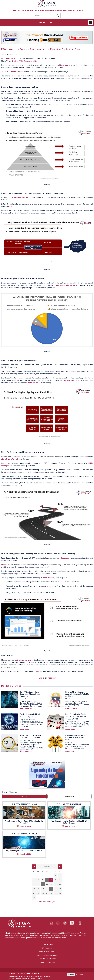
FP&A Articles (47, 944)
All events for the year (47, 902)
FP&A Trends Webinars (47, 959)
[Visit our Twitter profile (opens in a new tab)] (65, 924)
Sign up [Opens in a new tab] (42, 22)
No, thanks (80, 975)
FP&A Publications (47, 948)
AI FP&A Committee (47, 963)
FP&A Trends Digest (47, 952)
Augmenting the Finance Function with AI (24, 851)
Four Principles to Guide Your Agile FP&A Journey (76, 715)
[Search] (47, 16)
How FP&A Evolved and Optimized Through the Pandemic (30, 694)
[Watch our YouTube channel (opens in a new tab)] (72, 924)
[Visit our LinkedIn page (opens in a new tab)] (58, 924)
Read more (24, 708)
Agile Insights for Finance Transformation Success (30, 736)
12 (43, 884)
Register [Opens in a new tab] (51, 678)
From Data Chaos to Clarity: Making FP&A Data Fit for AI (69, 822)
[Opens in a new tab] (47, 774)
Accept (71, 975)
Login (51, 22)
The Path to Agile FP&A (30, 714)
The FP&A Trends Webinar (24, 804)
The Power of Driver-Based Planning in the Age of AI (24, 822)
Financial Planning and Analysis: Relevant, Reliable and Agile (77, 694)
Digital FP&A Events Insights (25, 61)
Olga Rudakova (10, 58)
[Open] (91, 23)
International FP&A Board (47, 955)
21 (51, 889)
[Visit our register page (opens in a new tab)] (51, 924)
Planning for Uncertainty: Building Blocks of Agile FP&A (76, 738)
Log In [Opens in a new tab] (41, 678)
